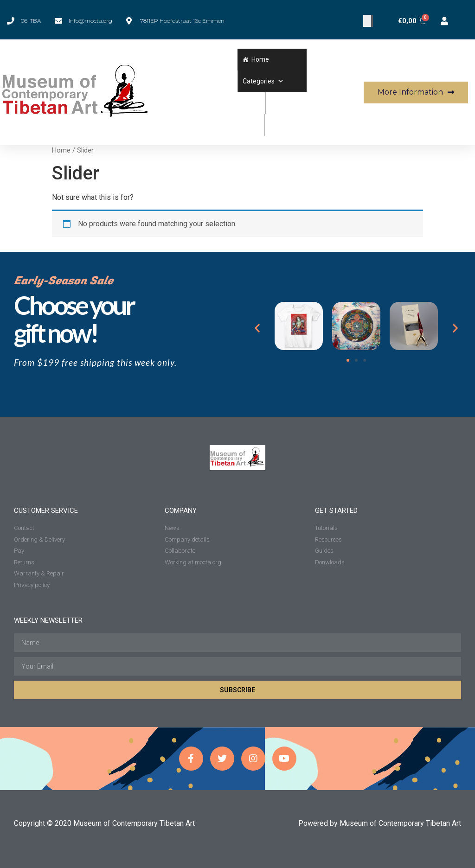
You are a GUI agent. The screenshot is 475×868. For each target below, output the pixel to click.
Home (260, 59)
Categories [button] (263, 81)
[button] (279, 81)
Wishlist (282, 103)
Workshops (286, 125)
